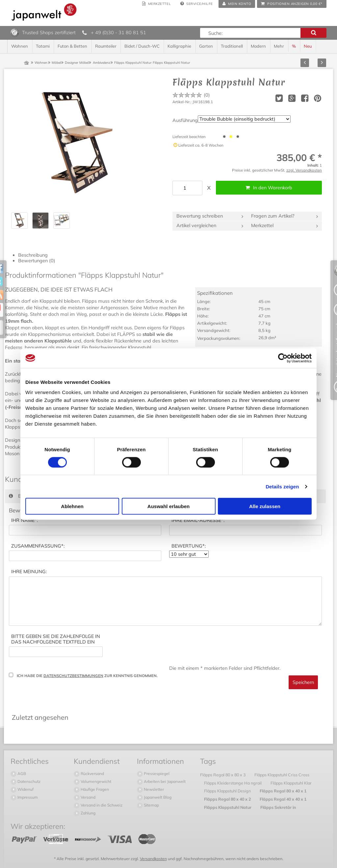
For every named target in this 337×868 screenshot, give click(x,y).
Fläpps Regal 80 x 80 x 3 (223, 775)
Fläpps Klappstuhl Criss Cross (282, 775)
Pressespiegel (156, 774)
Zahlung (88, 813)
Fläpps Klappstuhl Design (228, 791)
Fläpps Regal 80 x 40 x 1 (283, 791)
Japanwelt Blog (157, 797)
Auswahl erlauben (168, 506)
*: (25, 520)
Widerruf (25, 789)
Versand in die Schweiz (101, 805)
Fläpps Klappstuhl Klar (291, 783)
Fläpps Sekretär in (278, 807)
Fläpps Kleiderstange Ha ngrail (233, 783)
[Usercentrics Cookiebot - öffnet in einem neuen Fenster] (283, 358)
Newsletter (153, 789)
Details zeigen (282, 486)
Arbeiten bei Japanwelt (164, 781)
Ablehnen (72, 506)
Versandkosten (153, 859)
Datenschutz (28, 781)
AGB (21, 774)
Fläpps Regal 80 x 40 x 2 (228, 799)
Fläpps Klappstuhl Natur (228, 807)
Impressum (27, 797)
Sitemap (151, 805)
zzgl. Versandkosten (304, 170)
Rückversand (92, 774)
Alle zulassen (265, 506)
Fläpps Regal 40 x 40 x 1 (283, 799)
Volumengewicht (95, 781)
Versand (88, 797)
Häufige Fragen (94, 789)
